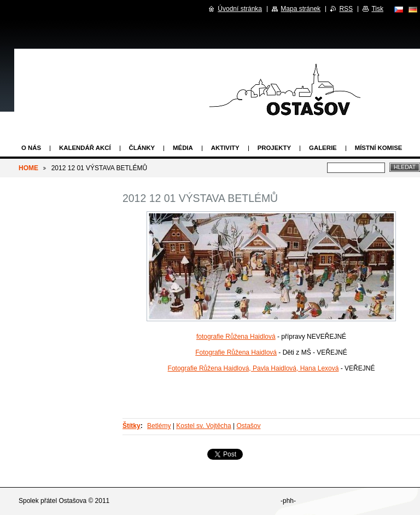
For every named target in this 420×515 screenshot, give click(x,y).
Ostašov (249, 426)
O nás (31, 148)
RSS (346, 9)
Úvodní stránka (240, 9)
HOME (28, 168)
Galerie (323, 148)
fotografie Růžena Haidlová (236, 337)
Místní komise (379, 148)
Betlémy (159, 426)
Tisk (377, 9)
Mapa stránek (301, 9)
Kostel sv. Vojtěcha (204, 426)
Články (142, 148)
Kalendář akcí (85, 148)
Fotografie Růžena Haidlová (236, 352)
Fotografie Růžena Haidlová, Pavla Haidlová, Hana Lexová (253, 368)
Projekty (274, 148)
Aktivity (225, 148)
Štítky (132, 426)
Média (183, 148)
